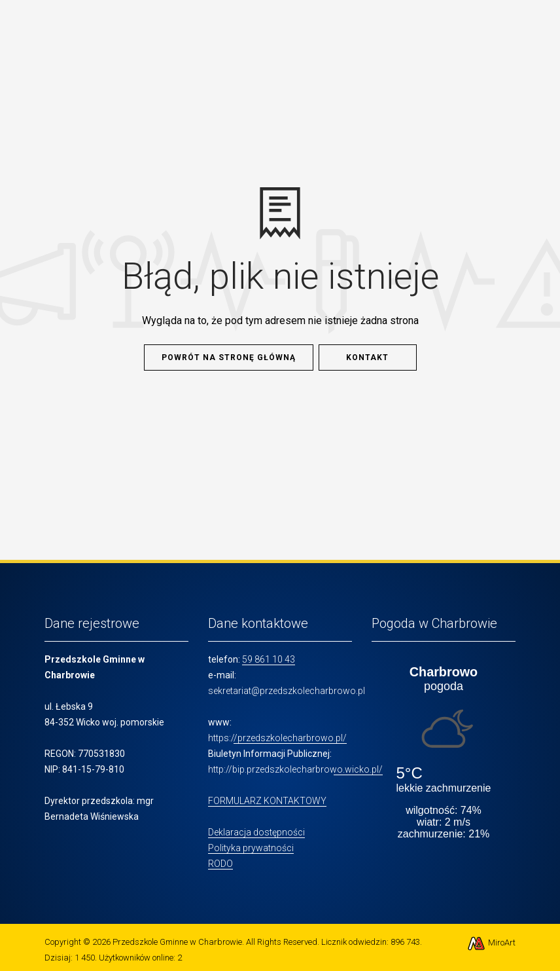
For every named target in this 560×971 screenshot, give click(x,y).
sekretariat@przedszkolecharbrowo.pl (287, 691)
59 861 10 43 (269, 659)
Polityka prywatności (251, 848)
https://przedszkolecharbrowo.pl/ (277, 738)
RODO (220, 864)
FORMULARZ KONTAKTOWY (267, 801)
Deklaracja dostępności (256, 832)
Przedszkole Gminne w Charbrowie (177, 942)
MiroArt (491, 943)
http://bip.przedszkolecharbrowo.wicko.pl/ (295, 769)
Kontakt (367, 357)
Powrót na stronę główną (229, 357)
